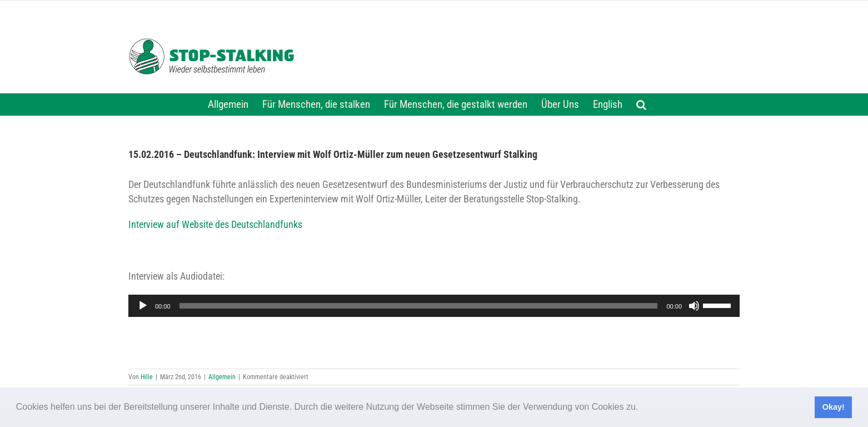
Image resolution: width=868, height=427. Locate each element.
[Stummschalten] (694, 306)
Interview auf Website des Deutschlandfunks (215, 225)
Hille (147, 377)
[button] (642, 408)
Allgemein (222, 377)
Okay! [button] (834, 407)
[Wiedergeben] (143, 306)
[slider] (419, 306)
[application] (434, 306)
